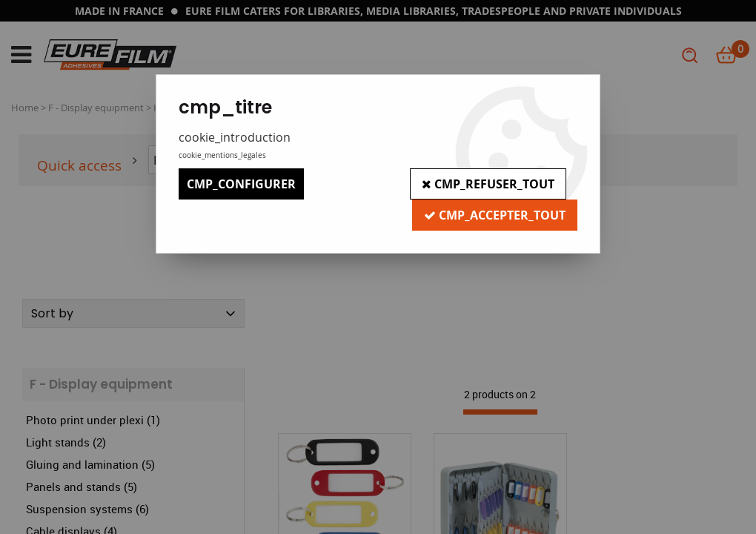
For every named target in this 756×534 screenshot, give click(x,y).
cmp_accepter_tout (495, 215)
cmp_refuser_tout (488, 184)
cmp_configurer (241, 184)
